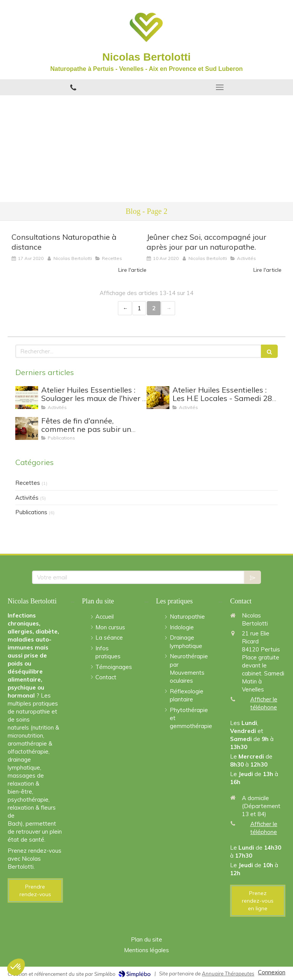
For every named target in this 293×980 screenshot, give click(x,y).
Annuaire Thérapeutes (228, 974)
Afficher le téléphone (264, 703)
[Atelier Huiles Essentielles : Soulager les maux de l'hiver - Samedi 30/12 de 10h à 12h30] (27, 398)
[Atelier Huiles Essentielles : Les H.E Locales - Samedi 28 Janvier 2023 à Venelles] (158, 398)
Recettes (28, 483)
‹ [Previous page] (125, 308)
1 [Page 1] (139, 308)
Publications (31, 512)
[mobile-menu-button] (220, 87)
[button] (16, 967)
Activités (27, 498)
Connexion (272, 972)
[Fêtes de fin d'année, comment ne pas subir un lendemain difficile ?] (27, 428)
